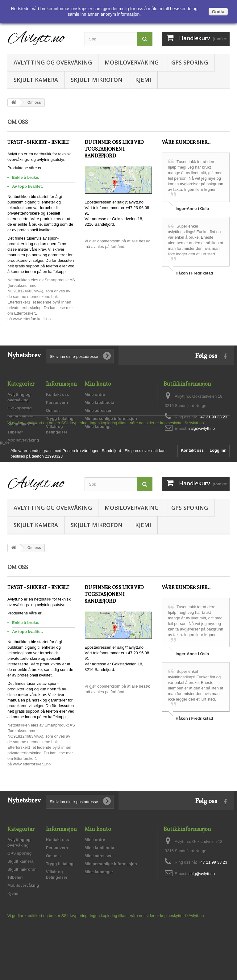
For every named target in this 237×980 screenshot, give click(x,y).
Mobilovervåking (132, 62)
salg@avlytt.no (202, 428)
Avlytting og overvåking (53, 62)
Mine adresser (98, 410)
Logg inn (218, 498)
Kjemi (143, 80)
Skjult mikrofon (97, 80)
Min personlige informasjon (111, 419)
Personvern (57, 402)
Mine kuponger (99, 427)
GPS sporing (190, 62)
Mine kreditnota (99, 402)
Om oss (53, 410)
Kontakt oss (57, 394)
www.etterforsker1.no (32, 319)
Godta (218, 12)
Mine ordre (95, 394)
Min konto (98, 384)
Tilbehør (15, 432)
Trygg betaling (60, 419)
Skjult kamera (36, 80)
